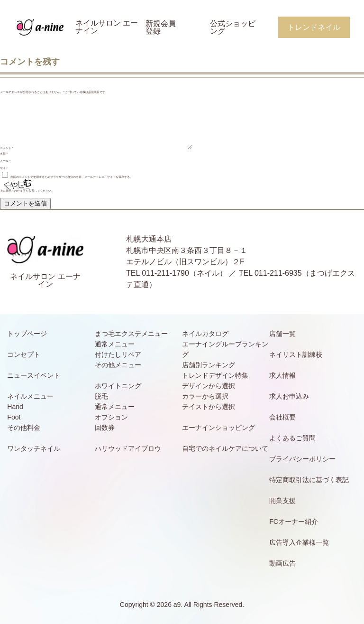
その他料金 (24, 428)
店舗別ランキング (209, 365)
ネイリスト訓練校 (296, 354)
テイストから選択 (209, 407)
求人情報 (282, 375)
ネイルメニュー (30, 396)
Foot (14, 417)
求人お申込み (289, 396)
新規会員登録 (161, 27)
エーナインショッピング (218, 428)
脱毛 (101, 396)
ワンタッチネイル (34, 448)
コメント (7, 148)
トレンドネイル (314, 27)
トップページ (27, 334)
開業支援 (282, 501)
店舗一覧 (282, 334)
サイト (4, 168)
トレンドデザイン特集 (215, 375)
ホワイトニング (118, 386)
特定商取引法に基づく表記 (309, 480)
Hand (15, 407)
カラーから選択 (205, 396)
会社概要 (282, 417)
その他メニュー (118, 365)
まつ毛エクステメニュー (131, 334)
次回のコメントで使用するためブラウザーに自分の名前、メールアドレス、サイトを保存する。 (72, 177)
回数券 (105, 428)
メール (5, 161)
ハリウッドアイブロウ (128, 448)
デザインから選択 (209, 386)
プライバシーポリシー (302, 459)
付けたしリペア (118, 354)
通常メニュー (115, 344)
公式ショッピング (233, 27)
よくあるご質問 (292, 438)
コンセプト (24, 354)
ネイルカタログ (205, 334)
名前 (4, 154)
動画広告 (282, 563)
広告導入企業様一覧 (299, 542)
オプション (111, 417)
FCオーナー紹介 (294, 522)
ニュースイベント (34, 375)
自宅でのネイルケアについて (225, 448)
